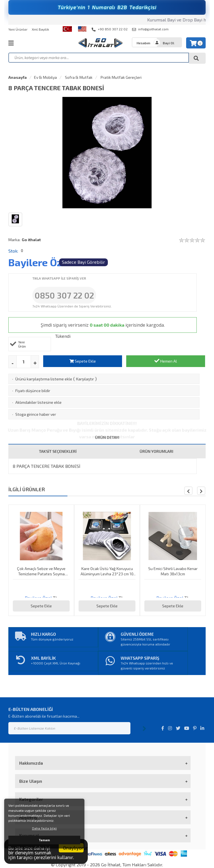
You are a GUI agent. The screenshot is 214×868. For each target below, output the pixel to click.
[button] (201, 491)
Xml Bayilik (40, 29)
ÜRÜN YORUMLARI (156, 451)
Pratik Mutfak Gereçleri (121, 77)
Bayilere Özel (39, 262)
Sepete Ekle (83, 361)
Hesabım (143, 43)
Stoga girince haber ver (36, 414)
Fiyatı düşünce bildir (33, 391)
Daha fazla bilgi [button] (44, 828)
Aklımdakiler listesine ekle (38, 402)
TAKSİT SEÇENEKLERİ (58, 451)
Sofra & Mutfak (78, 77)
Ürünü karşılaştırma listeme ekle (44, 379)
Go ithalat (31, 240)
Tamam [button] (44, 840)
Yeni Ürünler (18, 29)
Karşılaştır (85, 379)
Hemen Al (166, 361)
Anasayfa (18, 77)
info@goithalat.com (150, 29)
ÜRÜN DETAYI (107, 437)
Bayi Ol (168, 43)
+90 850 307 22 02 (110, 29)
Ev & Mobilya (45, 77)
